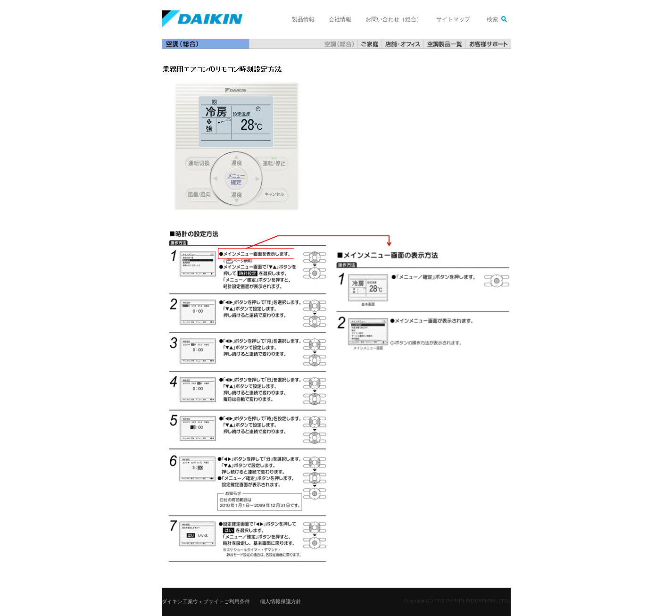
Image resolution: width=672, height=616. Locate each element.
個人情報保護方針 (281, 601)
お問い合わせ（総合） (394, 19)
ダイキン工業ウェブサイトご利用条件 (206, 601)
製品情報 (303, 19)
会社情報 (340, 19)
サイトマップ (453, 19)
